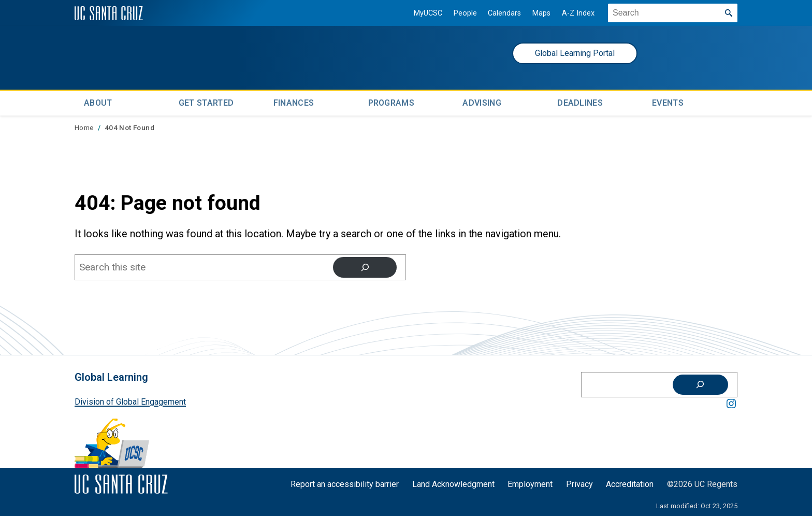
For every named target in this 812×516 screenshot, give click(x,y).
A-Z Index (574, 13)
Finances (294, 102)
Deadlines (580, 102)
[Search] (365, 266)
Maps (537, 13)
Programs (392, 102)
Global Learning (111, 376)
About (98, 102)
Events (668, 102)
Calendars (500, 13)
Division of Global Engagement (130, 400)
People (461, 13)
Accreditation (630, 483)
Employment (530, 483)
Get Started (206, 102)
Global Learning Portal (575, 53)
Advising (482, 102)
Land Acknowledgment (453, 483)
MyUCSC (424, 13)
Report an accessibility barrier (345, 483)
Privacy (579, 483)
